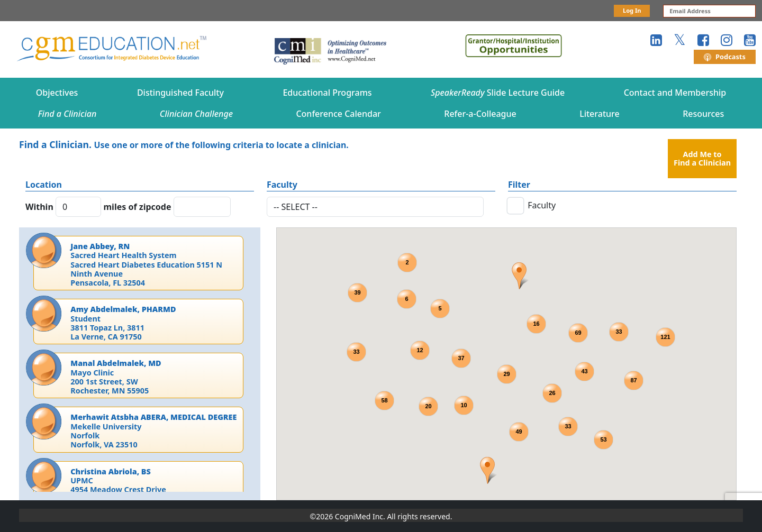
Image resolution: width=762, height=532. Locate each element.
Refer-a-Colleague (480, 114)
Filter (519, 185)
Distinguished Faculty (180, 93)
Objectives (57, 93)
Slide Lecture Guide (498, 93)
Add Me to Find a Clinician (702, 158)
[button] (520, 276)
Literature (600, 114)
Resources (703, 114)
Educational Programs (327, 93)
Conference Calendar (338, 114)
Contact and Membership (675, 93)
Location (44, 185)
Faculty (282, 185)
